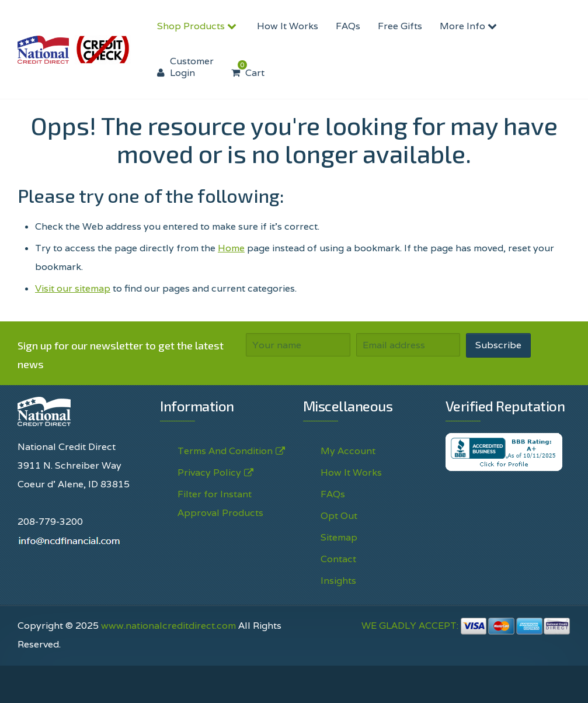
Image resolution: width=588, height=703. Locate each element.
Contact (338, 559)
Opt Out (339, 516)
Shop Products (198, 26)
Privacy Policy (209, 473)
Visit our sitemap (73, 288)
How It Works (288, 26)
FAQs (348, 26)
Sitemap (339, 537)
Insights (338, 581)
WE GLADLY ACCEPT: (466, 626)
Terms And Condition (225, 451)
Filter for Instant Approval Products (220, 503)
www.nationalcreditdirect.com (168, 626)
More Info (470, 26)
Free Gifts (400, 26)
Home (231, 248)
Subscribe (498, 345)
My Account (348, 451)
